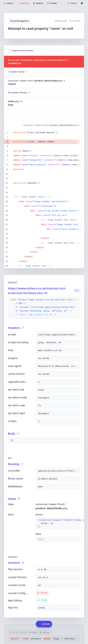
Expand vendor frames (21, 50)
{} (58, 523)
